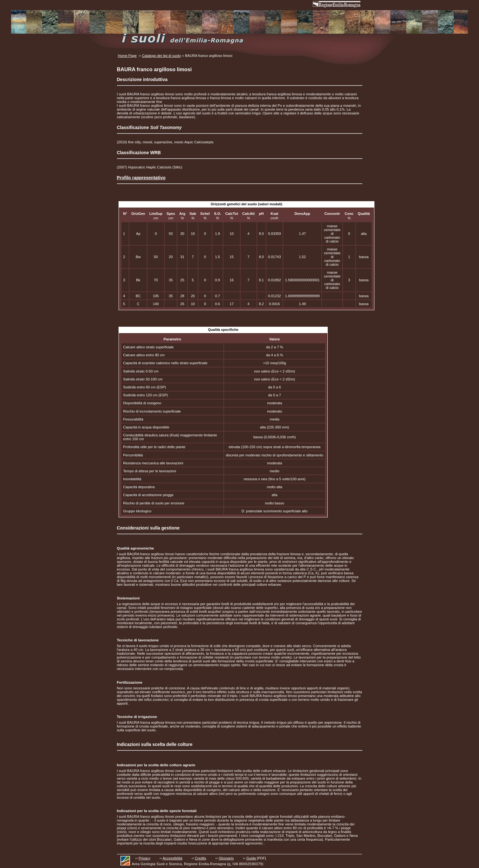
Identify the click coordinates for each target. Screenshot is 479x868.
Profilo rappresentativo (141, 178)
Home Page (127, 56)
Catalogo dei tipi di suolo (161, 56)
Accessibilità (173, 858)
